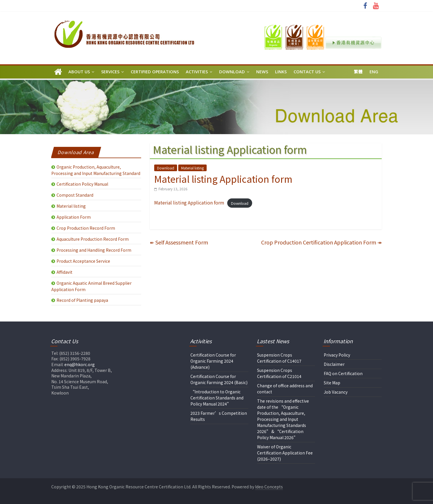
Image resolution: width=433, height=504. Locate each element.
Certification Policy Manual (82, 184)
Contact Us (307, 72)
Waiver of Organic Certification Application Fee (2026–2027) (285, 453)
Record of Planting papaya (82, 300)
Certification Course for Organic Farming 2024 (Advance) (213, 361)
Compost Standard (75, 195)
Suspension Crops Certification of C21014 (279, 373)
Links (281, 72)
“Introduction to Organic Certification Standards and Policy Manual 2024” (217, 398)
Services (110, 72)
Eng (374, 72)
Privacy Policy (337, 355)
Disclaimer (334, 364)
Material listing (192, 168)
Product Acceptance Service (83, 261)
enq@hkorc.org (80, 364)
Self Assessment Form (179, 242)
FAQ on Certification (343, 373)
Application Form (74, 217)
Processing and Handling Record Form (94, 250)
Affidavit (64, 272)
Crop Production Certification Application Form (321, 242)
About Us (79, 72)
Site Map (332, 383)
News (262, 72)
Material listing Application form (189, 202)
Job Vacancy (336, 392)
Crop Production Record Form (86, 228)
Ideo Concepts (269, 487)
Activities (197, 72)
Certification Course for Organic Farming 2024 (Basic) (219, 379)
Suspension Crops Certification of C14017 (279, 358)
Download (232, 72)
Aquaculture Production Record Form (93, 239)
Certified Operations (155, 72)
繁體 (358, 72)
